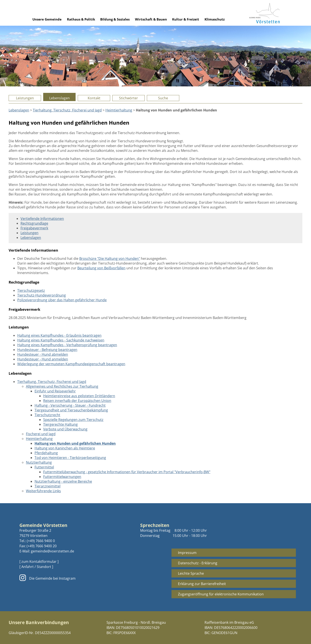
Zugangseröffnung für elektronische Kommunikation (221, 594)
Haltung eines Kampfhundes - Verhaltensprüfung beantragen (67, 345)
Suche (163, 98)
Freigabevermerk (34, 228)
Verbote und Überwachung (65, 429)
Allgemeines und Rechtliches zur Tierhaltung (62, 386)
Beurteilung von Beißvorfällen (101, 268)
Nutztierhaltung (39, 462)
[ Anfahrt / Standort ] (36, 567)
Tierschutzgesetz (31, 290)
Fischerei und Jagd (41, 434)
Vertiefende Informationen (42, 219)
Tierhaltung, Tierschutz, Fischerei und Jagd (67, 110)
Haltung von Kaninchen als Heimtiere (65, 448)
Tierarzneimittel (48, 486)
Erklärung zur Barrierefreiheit (202, 584)
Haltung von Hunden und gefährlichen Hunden (75, 443)
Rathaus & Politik (81, 19)
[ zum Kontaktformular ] (39, 562)
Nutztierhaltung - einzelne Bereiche (63, 481)
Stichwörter (129, 98)
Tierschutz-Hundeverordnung (42, 295)
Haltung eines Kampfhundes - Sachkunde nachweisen (61, 340)
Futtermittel (44, 467)
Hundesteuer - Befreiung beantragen (47, 350)
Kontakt (94, 98)
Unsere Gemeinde (47, 19)
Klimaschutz (215, 19)
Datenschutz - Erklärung (198, 563)
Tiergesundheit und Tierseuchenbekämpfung (71, 410)
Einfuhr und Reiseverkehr (55, 391)
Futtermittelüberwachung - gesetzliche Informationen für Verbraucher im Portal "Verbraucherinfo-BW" (127, 472)
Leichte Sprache (191, 573)
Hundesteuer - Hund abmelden (43, 354)
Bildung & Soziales (115, 19)
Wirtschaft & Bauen (151, 19)
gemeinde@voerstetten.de (52, 551)
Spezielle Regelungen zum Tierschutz (73, 420)
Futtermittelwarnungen (62, 477)
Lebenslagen (60, 98)
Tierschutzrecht (47, 415)
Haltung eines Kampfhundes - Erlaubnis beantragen (59, 335)
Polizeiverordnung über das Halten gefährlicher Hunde (62, 300)
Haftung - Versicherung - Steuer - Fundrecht (70, 405)
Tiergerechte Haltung (60, 424)
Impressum (187, 553)
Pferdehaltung (46, 453)
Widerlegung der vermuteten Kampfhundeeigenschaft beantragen (71, 364)
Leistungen (25, 98)
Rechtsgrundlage (34, 223)
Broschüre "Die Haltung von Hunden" (110, 259)
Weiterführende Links (43, 491)
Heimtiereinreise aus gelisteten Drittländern (79, 396)
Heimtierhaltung (119, 110)
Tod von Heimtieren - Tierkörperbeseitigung (70, 458)
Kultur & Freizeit (186, 19)
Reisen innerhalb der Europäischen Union (77, 401)
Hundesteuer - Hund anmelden (43, 359)
